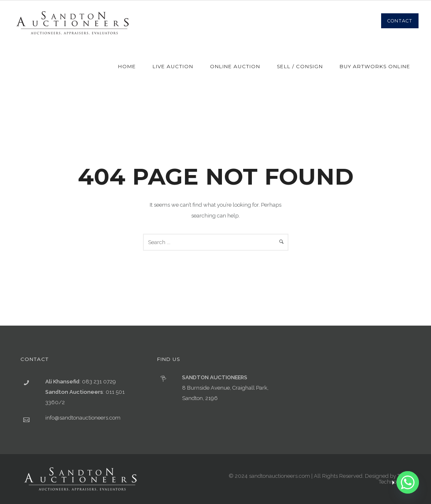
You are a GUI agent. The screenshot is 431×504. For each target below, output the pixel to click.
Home (127, 66)
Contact (400, 21)
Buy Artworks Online (375, 66)
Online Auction (235, 66)
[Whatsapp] (408, 482)
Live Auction (173, 66)
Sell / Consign (300, 66)
